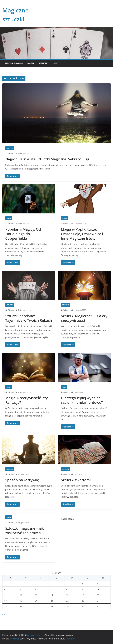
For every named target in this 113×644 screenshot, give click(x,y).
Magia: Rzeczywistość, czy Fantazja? (26, 400)
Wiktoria (11, 153)
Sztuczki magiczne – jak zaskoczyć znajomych (24, 530)
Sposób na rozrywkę (22, 480)
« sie (5, 614)
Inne (55, 63)
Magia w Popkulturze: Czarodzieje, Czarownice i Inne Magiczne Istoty (82, 234)
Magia (31, 63)
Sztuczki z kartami (76, 480)
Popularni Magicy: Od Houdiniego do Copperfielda (23, 234)
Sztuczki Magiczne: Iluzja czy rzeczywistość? (84, 318)
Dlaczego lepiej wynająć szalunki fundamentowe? (82, 400)
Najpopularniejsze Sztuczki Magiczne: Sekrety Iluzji (47, 159)
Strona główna (14, 63)
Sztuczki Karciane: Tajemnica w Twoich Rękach (29, 318)
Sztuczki (43, 63)
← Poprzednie (66, 519)
